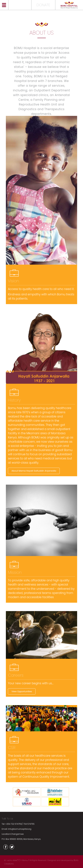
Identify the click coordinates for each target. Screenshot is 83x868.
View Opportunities (22, 691)
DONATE (43, 5)
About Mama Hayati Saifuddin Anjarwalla (34, 471)
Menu (4, 5)
